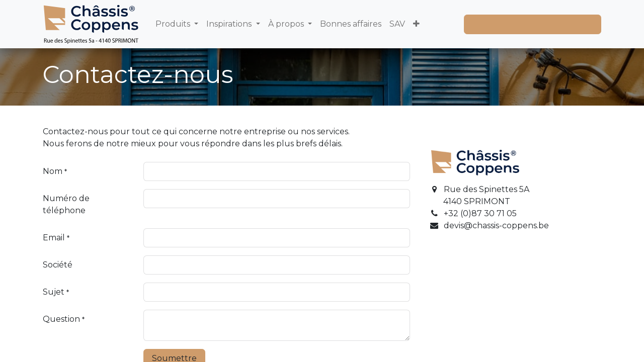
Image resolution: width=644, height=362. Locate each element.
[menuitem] (177, 24)
